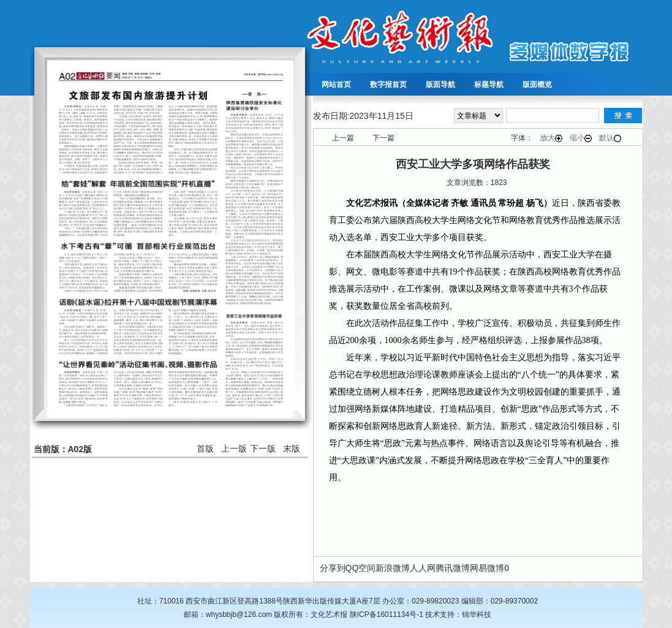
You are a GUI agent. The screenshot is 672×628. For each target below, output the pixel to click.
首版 (205, 448)
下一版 (263, 448)
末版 (292, 448)
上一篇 (343, 138)
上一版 (234, 448)
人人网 (423, 568)
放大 (551, 138)
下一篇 (383, 138)
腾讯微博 (453, 568)
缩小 (581, 138)
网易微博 (487, 568)
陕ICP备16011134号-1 (387, 615)
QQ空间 (361, 568)
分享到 (333, 568)
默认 (610, 138)
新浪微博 (393, 568)
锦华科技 (477, 615)
